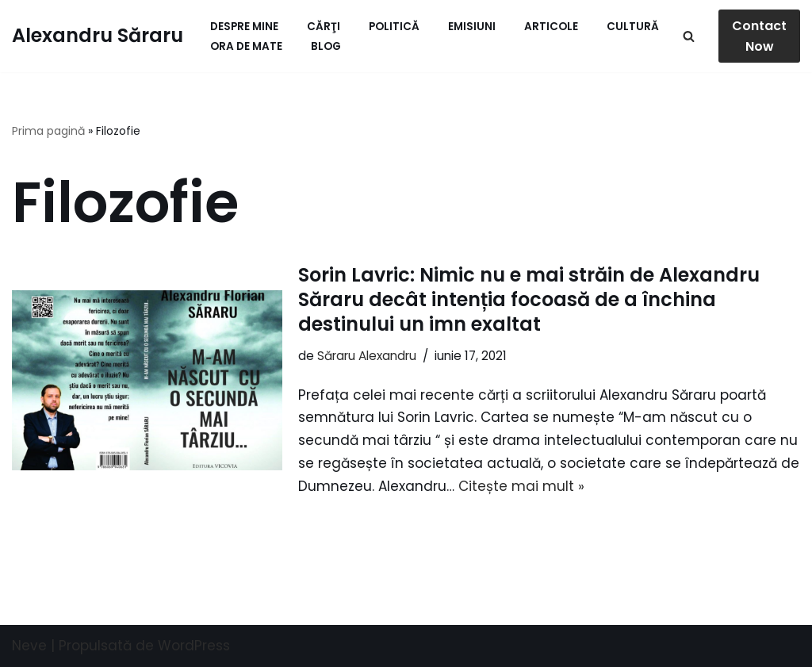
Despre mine (244, 27)
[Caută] (689, 36)
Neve (29, 646)
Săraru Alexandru (367, 356)
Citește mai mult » (521, 486)
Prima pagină (48, 131)
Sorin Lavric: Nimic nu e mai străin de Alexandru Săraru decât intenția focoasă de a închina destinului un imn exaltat (529, 299)
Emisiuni (472, 27)
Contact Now (759, 36)
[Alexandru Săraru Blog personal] (98, 36)
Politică (394, 27)
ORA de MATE (246, 46)
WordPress (194, 646)
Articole (551, 27)
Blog (326, 46)
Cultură (633, 27)
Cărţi (324, 27)
